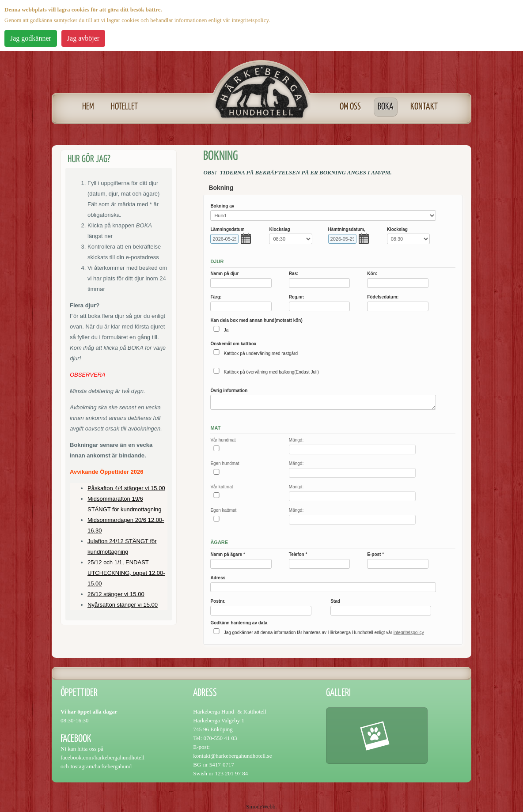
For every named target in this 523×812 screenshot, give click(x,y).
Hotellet (124, 107)
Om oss (350, 107)
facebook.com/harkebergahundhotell (102, 757)
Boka (386, 107)
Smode (254, 806)
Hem (88, 107)
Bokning (221, 188)
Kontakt (424, 107)
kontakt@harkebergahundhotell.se (232, 756)
